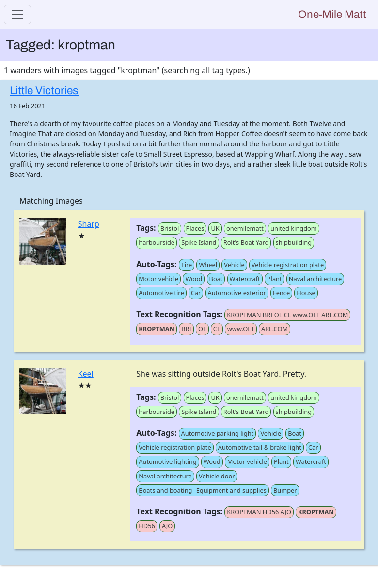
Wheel (208, 265)
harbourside (157, 242)
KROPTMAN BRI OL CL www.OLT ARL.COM (287, 315)
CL (217, 329)
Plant (275, 279)
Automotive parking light (218, 433)
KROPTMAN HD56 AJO (259, 512)
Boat (216, 279)
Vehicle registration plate (288, 265)
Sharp (89, 224)
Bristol (170, 228)
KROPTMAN (157, 329)
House (306, 293)
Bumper (285, 490)
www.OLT (241, 329)
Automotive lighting (167, 461)
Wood (194, 279)
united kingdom (294, 228)
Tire (187, 265)
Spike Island (199, 242)
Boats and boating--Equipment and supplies (202, 490)
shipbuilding (294, 242)
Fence (281, 293)
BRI (186, 329)
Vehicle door (217, 476)
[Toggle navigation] (17, 15)
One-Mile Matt (332, 14)
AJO (167, 526)
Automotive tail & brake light (260, 447)
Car (196, 293)
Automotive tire (161, 293)
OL (202, 329)
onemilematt (245, 228)
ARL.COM (275, 329)
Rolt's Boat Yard (246, 242)
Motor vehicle (158, 279)
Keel (86, 374)
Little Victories (44, 90)
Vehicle (234, 265)
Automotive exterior (237, 293)
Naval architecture (315, 279)
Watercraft (245, 279)
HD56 (147, 526)
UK (215, 228)
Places (195, 228)
